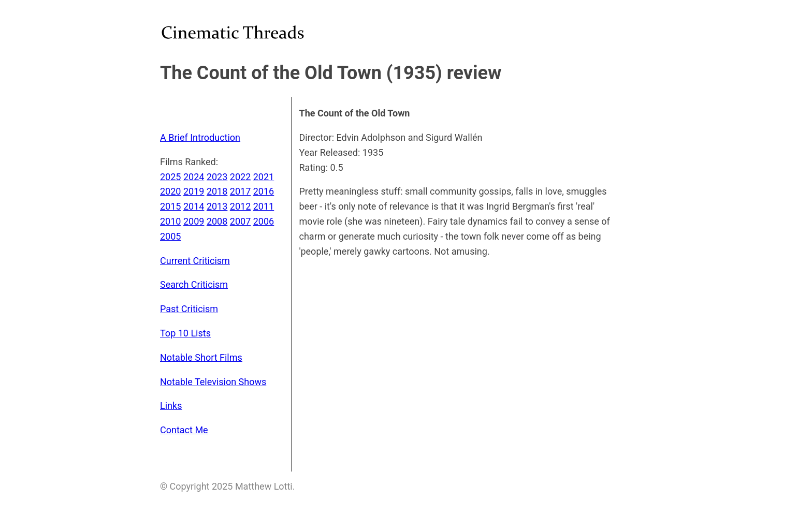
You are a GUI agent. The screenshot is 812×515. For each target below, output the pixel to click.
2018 (217, 191)
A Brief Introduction (200, 137)
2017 (240, 191)
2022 (240, 177)
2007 (240, 221)
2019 (194, 191)
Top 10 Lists (185, 333)
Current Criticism (195, 261)
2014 (194, 206)
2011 (264, 206)
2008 (217, 221)
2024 (194, 177)
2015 (170, 206)
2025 (170, 177)
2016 (264, 191)
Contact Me (184, 430)
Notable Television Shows (213, 382)
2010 (170, 221)
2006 (264, 221)
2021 (264, 177)
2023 (217, 177)
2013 (217, 206)
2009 (194, 221)
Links (171, 406)
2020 (170, 191)
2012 (240, 206)
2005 (170, 236)
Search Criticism (194, 284)
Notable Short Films (201, 357)
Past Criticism (189, 309)
